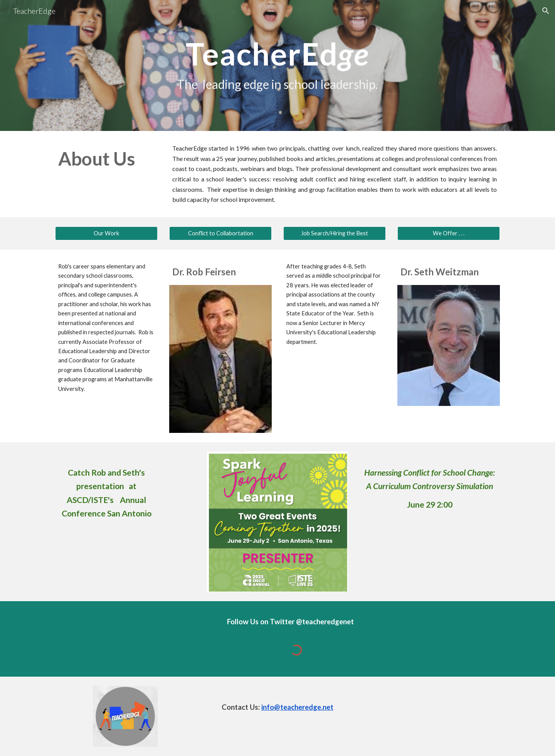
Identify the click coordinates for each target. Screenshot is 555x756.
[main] (277, 66)
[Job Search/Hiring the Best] (335, 233)
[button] (546, 11)
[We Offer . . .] (449, 233)
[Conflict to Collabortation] (220, 233)
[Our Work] (106, 233)
